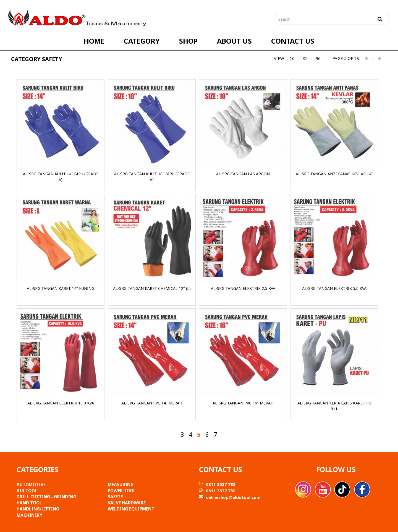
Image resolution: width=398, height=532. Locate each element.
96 (318, 58)
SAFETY (116, 497)
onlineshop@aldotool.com (233, 497)
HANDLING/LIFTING (38, 509)
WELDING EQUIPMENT (131, 509)
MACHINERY (29, 515)
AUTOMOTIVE (31, 485)
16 (292, 58)
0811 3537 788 (221, 484)
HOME (94, 41)
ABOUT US (234, 41)
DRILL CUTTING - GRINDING (46, 497)
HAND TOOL (29, 503)
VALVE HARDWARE (127, 503)
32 (305, 58)
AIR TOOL (27, 491)
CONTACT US (293, 41)
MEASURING (121, 485)
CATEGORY (142, 41)
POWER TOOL (122, 491)
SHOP (188, 41)
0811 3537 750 (221, 491)
